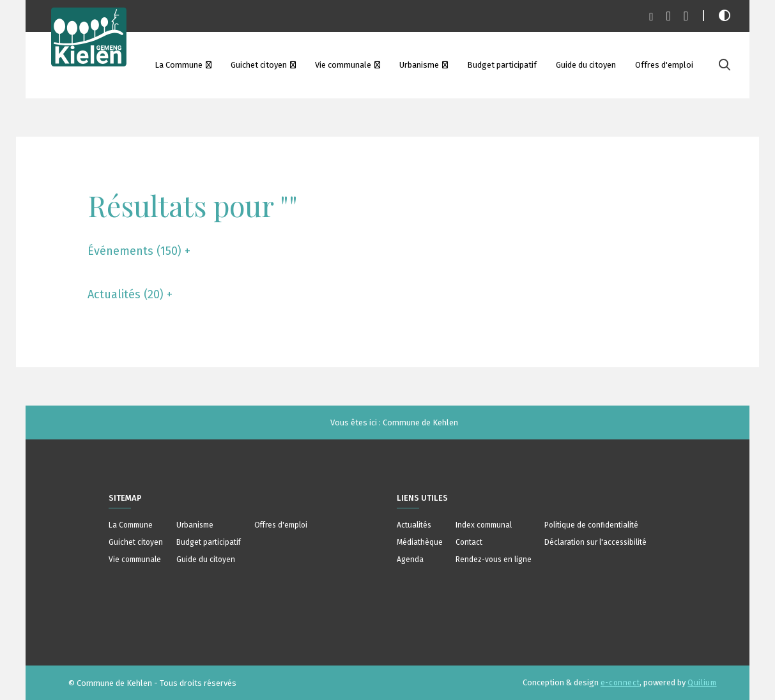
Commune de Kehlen (420, 422)
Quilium (702, 683)
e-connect (620, 683)
